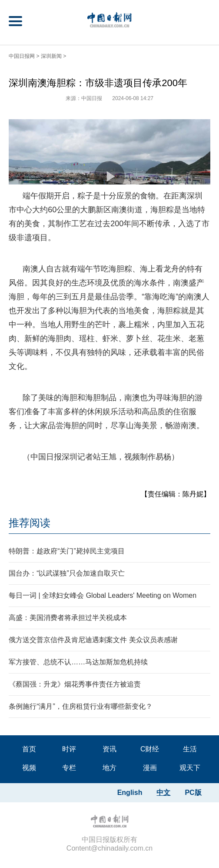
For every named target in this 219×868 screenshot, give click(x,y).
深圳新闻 (51, 56)
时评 (69, 749)
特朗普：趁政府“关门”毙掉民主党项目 (67, 551)
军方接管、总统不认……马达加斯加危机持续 (78, 662)
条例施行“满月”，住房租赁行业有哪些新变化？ (81, 706)
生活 (190, 749)
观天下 (190, 768)
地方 (109, 768)
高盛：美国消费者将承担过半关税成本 (68, 618)
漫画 (150, 768)
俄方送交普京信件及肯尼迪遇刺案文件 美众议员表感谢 (93, 640)
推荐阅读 (30, 523)
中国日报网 (22, 56)
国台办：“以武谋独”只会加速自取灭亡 (67, 573)
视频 (29, 768)
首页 (29, 749)
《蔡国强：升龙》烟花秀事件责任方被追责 (75, 684)
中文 (163, 793)
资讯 (109, 749)
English (130, 793)
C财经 (150, 749)
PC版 (193, 793)
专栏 (69, 768)
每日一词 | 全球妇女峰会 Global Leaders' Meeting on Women (103, 595)
